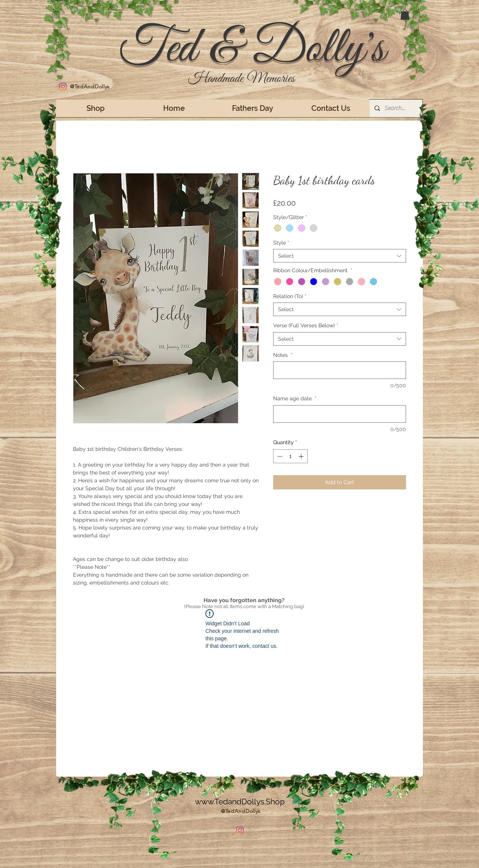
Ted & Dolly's (252, 49)
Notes (283, 355)
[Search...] (396, 108)
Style (281, 243)
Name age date (295, 398)
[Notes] (340, 370)
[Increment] (302, 456)
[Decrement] (279, 456)
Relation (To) (290, 296)
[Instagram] (63, 87)
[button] (405, 14)
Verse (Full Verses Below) (306, 325)
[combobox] (340, 256)
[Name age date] (340, 414)
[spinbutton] (290, 456)
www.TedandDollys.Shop (240, 802)
